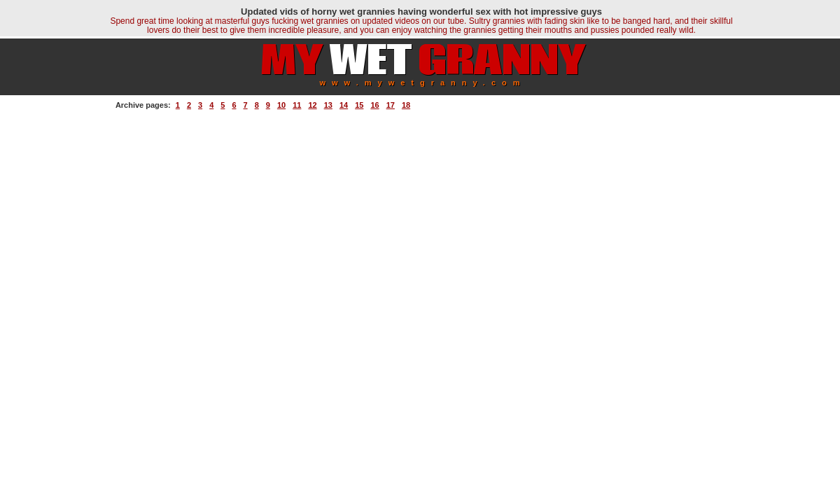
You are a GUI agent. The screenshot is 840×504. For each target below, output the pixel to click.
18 (406, 105)
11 (297, 105)
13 (328, 105)
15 (359, 105)
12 (312, 105)
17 (391, 105)
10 (281, 105)
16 (374, 105)
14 (344, 105)
